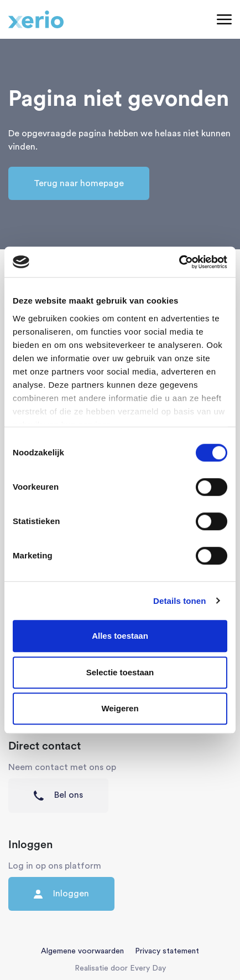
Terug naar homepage (79, 183)
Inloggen (61, 894)
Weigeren (120, 708)
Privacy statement (167, 951)
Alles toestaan (120, 636)
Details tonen (179, 601)
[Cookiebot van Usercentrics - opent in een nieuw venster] (179, 262)
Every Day (148, 968)
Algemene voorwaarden (82, 951)
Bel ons (58, 796)
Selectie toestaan (120, 672)
